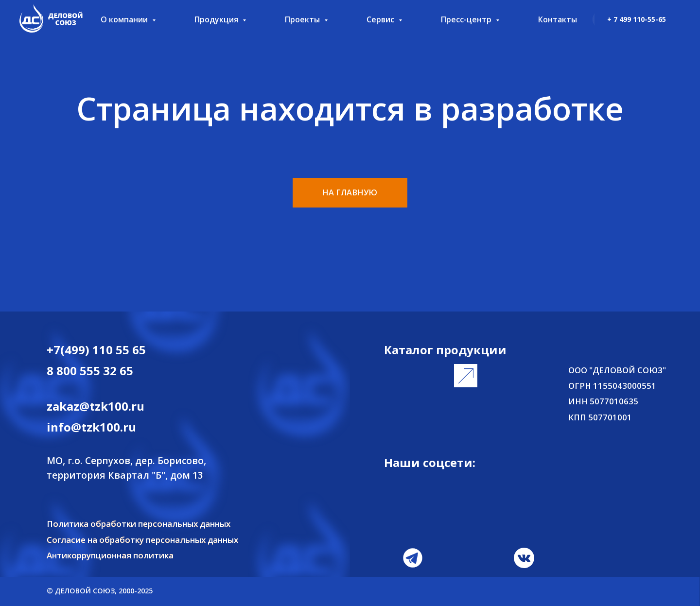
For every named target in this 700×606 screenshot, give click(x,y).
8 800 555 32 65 (90, 371)
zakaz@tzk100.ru (96, 406)
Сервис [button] (381, 19)
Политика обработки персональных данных (139, 524)
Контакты (558, 19)
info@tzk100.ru (91, 427)
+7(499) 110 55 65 (96, 350)
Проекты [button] (303, 19)
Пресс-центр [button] (467, 19)
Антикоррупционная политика (110, 555)
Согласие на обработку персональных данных (142, 540)
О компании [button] (125, 19)
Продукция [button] (217, 19)
